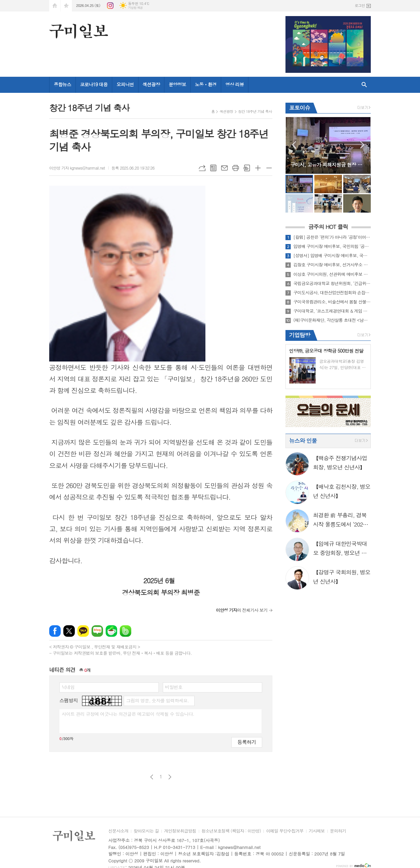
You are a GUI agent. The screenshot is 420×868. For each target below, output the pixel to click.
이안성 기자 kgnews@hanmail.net (77, 168)
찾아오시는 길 (146, 831)
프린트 (236, 168)
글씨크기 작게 (269, 168)
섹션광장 (151, 84)
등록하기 (247, 742)
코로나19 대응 (94, 84)
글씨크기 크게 (258, 168)
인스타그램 (110, 6)
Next (362, 145)
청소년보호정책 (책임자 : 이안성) (231, 831)
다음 (170, 777)
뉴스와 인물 (303, 441)
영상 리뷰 (235, 84)
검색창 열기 (364, 85)
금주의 (328, 227)
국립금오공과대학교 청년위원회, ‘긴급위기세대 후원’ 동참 (332, 283)
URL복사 (202, 168)
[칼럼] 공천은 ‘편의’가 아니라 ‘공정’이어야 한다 (332, 237)
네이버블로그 (97, 631)
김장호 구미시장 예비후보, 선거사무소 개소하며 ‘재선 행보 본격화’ (332, 265)
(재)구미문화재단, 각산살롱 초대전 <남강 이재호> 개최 (332, 320)
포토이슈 (300, 108)
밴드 (126, 631)
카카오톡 (83, 631)
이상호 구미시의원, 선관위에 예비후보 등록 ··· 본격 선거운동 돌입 (332, 274)
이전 (152, 777)
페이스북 (55, 631)
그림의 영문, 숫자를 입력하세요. (157, 700)
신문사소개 (118, 831)
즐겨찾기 (66, 6)
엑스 (69, 631)
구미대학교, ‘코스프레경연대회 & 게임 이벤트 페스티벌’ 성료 (332, 311)
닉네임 (68, 687)
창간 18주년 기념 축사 (255, 111)
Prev (294, 145)
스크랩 (247, 168)
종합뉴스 (63, 84)
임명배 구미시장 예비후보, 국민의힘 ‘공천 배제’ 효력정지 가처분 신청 (332, 246)
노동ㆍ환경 (206, 84)
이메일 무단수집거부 (285, 831)
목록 (213, 168)
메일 (224, 168)
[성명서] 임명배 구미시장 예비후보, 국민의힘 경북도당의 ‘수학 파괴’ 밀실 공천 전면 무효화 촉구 (332, 256)
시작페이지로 (55, 6)
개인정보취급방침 (180, 831)
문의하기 (338, 831)
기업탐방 (300, 335)
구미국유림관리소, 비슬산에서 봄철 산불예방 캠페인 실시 (332, 302)
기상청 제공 (135, 8)
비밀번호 (174, 687)
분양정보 (177, 84)
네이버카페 (111, 631)
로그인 (360, 5)
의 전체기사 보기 (242, 610)
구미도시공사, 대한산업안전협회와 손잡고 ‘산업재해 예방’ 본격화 (332, 293)
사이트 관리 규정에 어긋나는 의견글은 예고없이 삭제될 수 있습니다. (128, 714)
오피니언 (125, 84)
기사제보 (317, 831)
